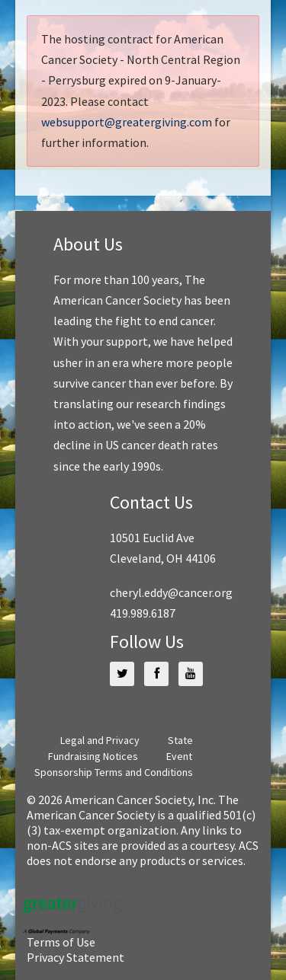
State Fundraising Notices (121, 748)
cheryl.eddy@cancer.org (171, 592)
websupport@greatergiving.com (127, 122)
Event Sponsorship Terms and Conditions (114, 764)
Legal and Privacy (100, 740)
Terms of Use (61, 942)
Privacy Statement (76, 957)
